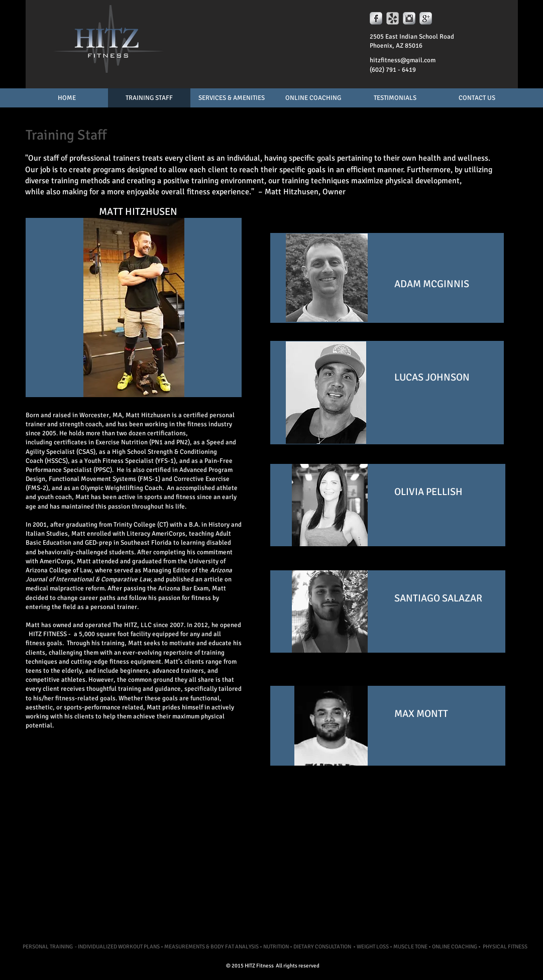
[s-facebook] (376, 18)
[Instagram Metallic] (409, 18)
